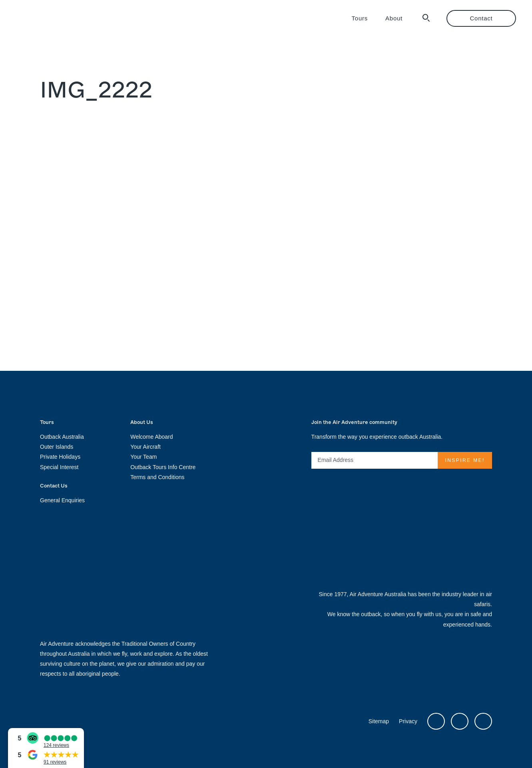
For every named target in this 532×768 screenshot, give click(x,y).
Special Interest (59, 467)
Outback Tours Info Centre (163, 467)
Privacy (408, 721)
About (394, 18)
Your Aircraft (145, 447)
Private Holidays (60, 457)
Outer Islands (57, 447)
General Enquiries (62, 500)
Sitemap (379, 721)
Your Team (143, 457)
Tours (360, 18)
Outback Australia (62, 437)
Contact (481, 18)
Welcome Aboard (151, 437)
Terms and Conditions (157, 477)
